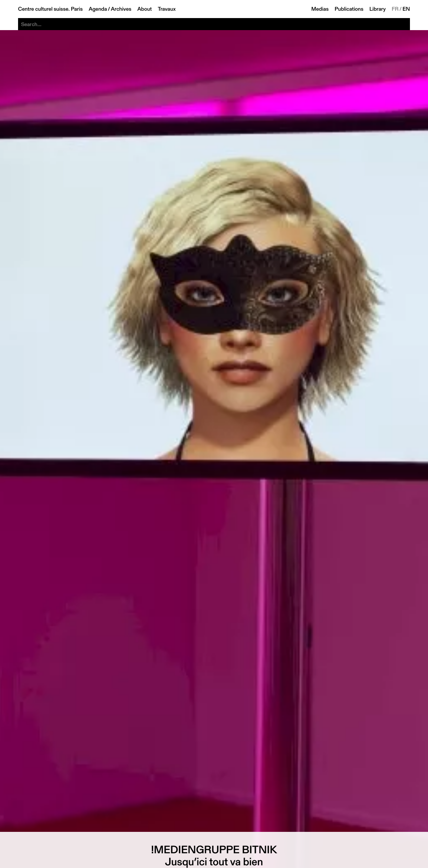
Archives (121, 9)
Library (378, 9)
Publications (349, 9)
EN (406, 9)
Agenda (98, 9)
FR (395, 9)
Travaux (167, 9)
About (145, 9)
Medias (320, 9)
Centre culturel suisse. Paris (50, 9)
